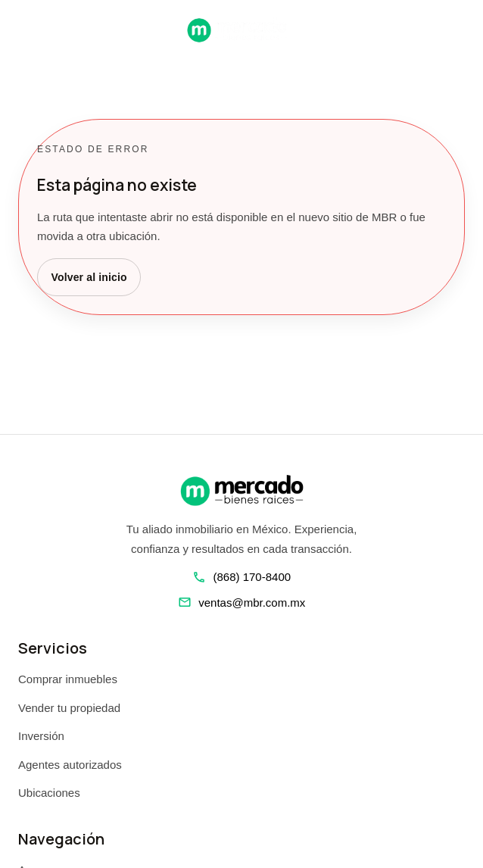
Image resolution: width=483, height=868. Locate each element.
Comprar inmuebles (68, 679)
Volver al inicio (89, 277)
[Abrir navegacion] (24, 30)
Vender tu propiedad (69, 708)
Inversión (41, 736)
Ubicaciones (49, 793)
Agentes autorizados (70, 765)
